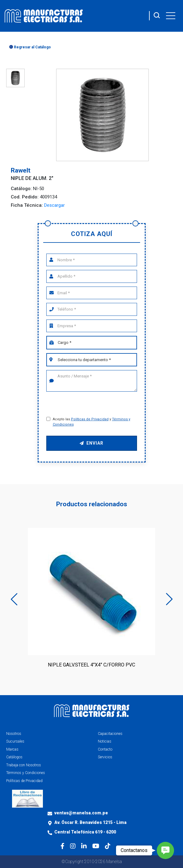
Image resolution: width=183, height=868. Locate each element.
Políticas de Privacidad (90, 419)
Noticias (105, 741)
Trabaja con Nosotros (24, 765)
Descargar (54, 205)
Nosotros (14, 734)
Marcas (12, 749)
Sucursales (15, 741)
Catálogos (14, 757)
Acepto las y (92, 422)
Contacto (105, 749)
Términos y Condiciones (26, 773)
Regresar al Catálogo (30, 47)
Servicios (105, 757)
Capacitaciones (110, 734)
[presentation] (92, 405)
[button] (165, 850)
